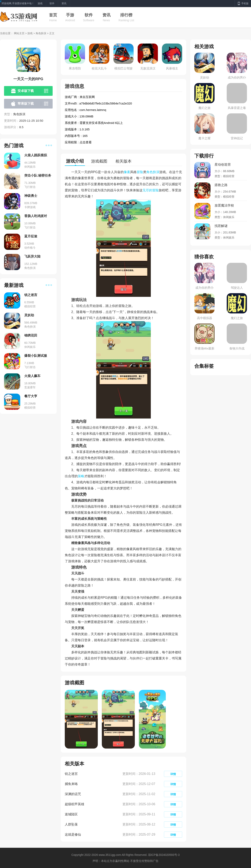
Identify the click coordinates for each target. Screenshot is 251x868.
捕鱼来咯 (71, 784)
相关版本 (123, 161)
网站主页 (19, 33)
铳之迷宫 (71, 774)
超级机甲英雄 (74, 804)
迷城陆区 (71, 814)
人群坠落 (71, 824)
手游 (70, 15)
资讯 (106, 15)
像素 (127, 172)
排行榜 (126, 15)
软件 (89, 15)
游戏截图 (99, 161)
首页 (53, 15)
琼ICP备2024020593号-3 (164, 855)
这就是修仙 (73, 834)
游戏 (30, 33)
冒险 (140, 172)
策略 (81, 476)
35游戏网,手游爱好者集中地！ (18, 3)
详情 (173, 774)
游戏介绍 (75, 161)
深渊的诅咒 (73, 794)
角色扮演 (41, 33)
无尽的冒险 (151, 190)
